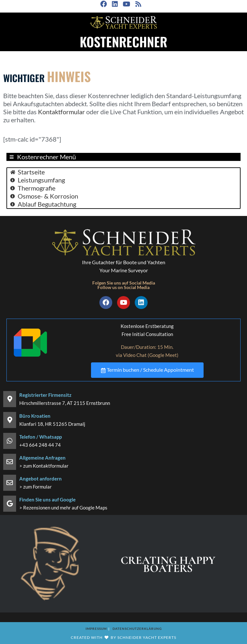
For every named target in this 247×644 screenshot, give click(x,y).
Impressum (96, 628)
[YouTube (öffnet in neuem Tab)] (126, 4)
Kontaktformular (61, 112)
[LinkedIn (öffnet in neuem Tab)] (114, 4)
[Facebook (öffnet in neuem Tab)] (105, 4)
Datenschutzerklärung (137, 628)
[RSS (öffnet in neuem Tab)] (138, 4)
